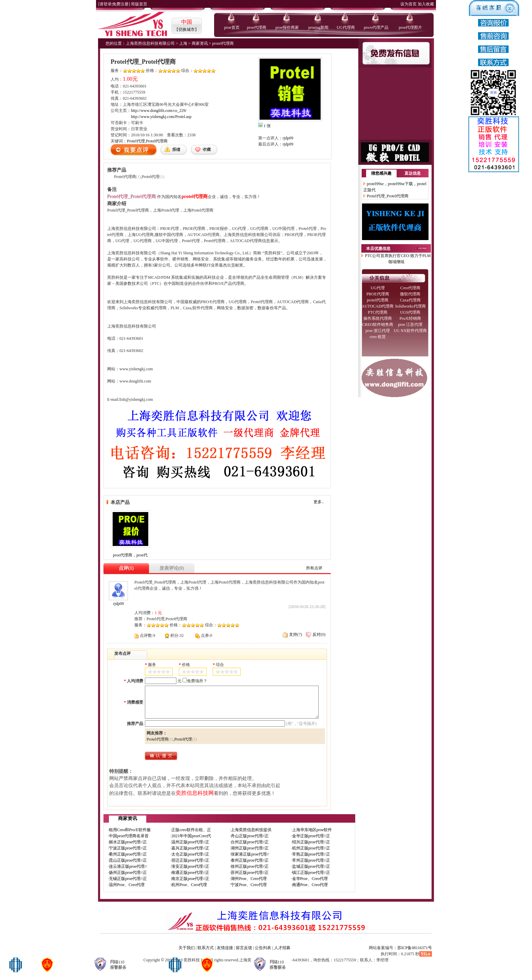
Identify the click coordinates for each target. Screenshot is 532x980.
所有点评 (314, 568)
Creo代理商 (410, 288)
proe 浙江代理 (378, 331)
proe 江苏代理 (410, 325)
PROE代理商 (378, 294)
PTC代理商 (378, 312)
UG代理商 (346, 27)
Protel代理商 (157, 141)
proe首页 (232, 27)
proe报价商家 (287, 27)
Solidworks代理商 (410, 306)
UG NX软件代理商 (410, 331)
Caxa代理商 (410, 300)
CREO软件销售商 (378, 325)
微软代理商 (410, 294)
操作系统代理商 (378, 318)
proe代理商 (257, 27)
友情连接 (225, 948)
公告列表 (263, 948)
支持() (292, 634)
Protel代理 (136, 141)
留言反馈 (244, 948)
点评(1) (126, 568)
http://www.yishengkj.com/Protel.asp (161, 117)
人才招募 (282, 948)
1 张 (267, 126)
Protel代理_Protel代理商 (388, 196)
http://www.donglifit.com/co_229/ (159, 111)
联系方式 (206, 948)
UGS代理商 (410, 312)
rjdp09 (288, 138)
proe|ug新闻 (318, 27)
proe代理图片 (410, 27)
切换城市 (187, 30)
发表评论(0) (172, 568)
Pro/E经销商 (410, 318)
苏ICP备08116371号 (415, 948)
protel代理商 (378, 300)
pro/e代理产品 (376, 27)
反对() (316, 634)
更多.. (319, 502)
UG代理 (378, 288)
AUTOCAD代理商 (378, 306)
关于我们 (187, 948)
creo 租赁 (378, 337)
